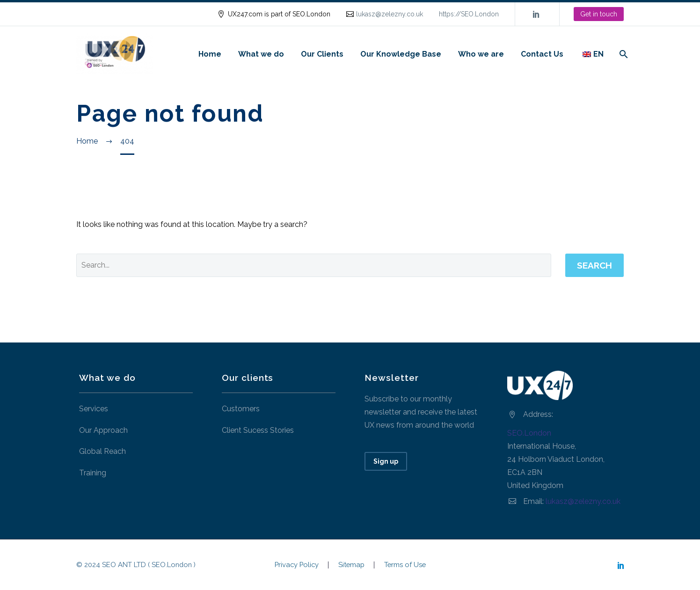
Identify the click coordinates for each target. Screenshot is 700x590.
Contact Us (542, 54)
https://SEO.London (469, 14)
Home (210, 54)
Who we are (481, 54)
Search (594, 265)
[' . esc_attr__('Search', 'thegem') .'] (314, 265)
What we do (261, 54)
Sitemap (351, 565)
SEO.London (529, 433)
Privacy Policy (297, 565)
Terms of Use (405, 565)
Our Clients (322, 54)
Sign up (386, 461)
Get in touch (599, 14)
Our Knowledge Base (401, 54)
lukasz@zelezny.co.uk (390, 14)
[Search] (623, 54)
